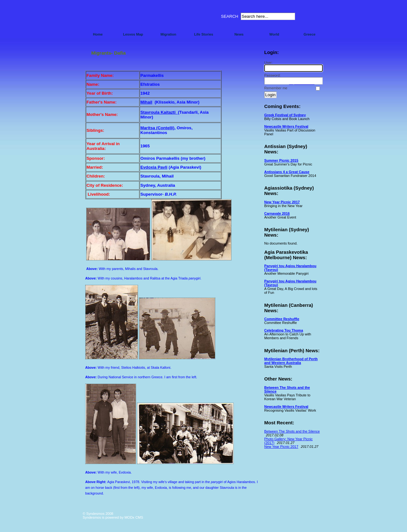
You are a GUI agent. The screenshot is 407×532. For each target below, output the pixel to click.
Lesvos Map (133, 34)
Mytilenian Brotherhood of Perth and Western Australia (291, 361)
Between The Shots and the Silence (292, 431)
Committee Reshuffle (282, 319)
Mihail (146, 102)
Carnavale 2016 (277, 213)
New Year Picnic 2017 (282, 202)
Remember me (276, 88)
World (274, 34)
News (239, 34)
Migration (169, 34)
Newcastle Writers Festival (286, 126)
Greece (310, 34)
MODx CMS (134, 517)
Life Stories (204, 34)
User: (293, 66)
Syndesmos (121, 18)
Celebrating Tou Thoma (284, 330)
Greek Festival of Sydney (285, 115)
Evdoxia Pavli (154, 167)
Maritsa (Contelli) (157, 128)
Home (98, 34)
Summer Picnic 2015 (281, 160)
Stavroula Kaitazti (159, 112)
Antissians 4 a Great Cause (287, 172)
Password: (293, 79)
